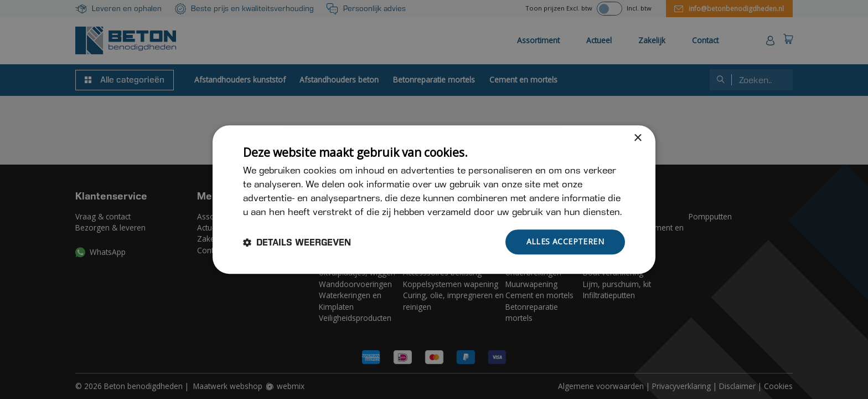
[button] (297, 242)
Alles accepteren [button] (565, 241)
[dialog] (434, 199)
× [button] (637, 138)
